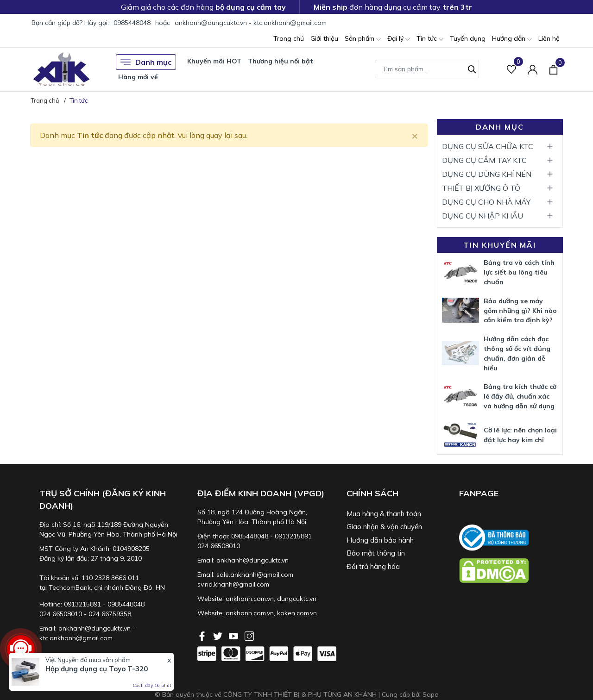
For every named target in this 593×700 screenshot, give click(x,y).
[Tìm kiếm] (472, 68)
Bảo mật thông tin (376, 553)
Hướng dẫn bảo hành (380, 540)
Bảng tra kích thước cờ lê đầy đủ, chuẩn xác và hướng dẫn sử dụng (520, 396)
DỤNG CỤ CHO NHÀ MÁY (486, 202)
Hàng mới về (138, 77)
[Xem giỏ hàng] (553, 69)
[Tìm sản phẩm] (427, 69)
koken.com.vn (297, 613)
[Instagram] (249, 635)
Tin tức (430, 39)
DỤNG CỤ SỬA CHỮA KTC (488, 146)
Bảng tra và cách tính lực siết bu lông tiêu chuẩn (519, 272)
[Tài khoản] (533, 69)
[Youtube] (234, 635)
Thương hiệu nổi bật (281, 61)
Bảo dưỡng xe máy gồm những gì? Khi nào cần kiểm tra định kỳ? (520, 311)
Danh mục (146, 62)
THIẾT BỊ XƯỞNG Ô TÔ (481, 188)
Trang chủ (289, 38)
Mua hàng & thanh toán (384, 514)
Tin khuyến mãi (500, 245)
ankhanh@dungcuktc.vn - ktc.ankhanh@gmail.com (251, 23)
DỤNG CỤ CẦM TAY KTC (484, 160)
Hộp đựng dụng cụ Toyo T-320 (97, 669)
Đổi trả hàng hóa (373, 566)
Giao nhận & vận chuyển (384, 527)
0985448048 (132, 23)
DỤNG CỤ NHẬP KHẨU (483, 216)
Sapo (431, 694)
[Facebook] (203, 635)
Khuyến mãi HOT (214, 61)
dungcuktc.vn (297, 599)
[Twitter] (219, 635)
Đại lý (399, 39)
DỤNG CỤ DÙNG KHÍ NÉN (487, 174)
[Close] (415, 135)
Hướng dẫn (512, 39)
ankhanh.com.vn (250, 599)
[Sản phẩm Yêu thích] (512, 69)
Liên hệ (549, 38)
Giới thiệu (324, 38)
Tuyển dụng (468, 38)
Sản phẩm (363, 39)
